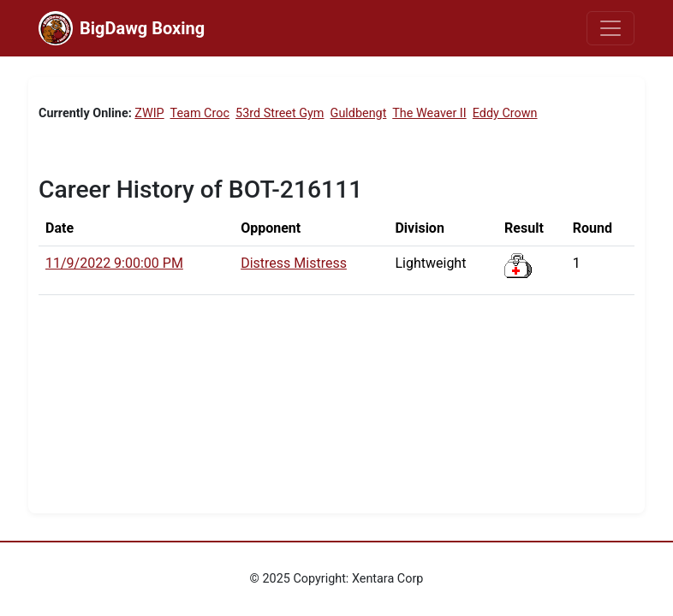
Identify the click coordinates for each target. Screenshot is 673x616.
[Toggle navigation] (610, 28)
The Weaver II (429, 113)
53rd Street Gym (280, 113)
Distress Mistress (294, 263)
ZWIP (149, 113)
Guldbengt (359, 113)
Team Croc (200, 113)
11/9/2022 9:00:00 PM (114, 263)
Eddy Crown (505, 113)
